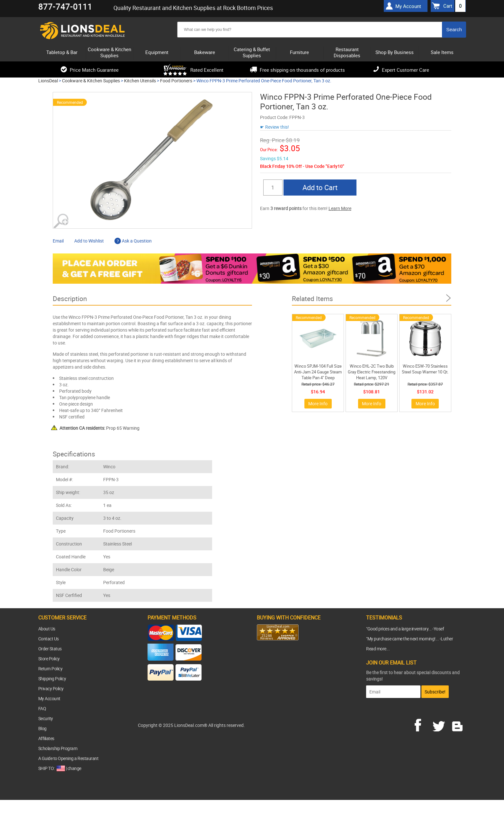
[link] (270, 653)
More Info (318, 403)
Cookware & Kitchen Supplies (91, 81)
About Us (47, 629)
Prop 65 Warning (99, 428)
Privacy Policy (51, 688)
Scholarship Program (58, 748)
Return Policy (50, 669)
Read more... (378, 649)
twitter (440, 724)
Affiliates (46, 738)
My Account (49, 698)
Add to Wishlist (89, 241)
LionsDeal (48, 81)
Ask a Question (133, 241)
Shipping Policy (52, 678)
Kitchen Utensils (140, 81)
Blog (42, 728)
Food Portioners (176, 81)
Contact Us (49, 639)
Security (46, 718)
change (74, 768)
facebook (422, 724)
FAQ (42, 708)
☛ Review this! (274, 127)
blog (458, 724)
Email (58, 241)
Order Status (50, 649)
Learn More (340, 208)
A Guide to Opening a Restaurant (68, 758)
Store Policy (49, 659)
